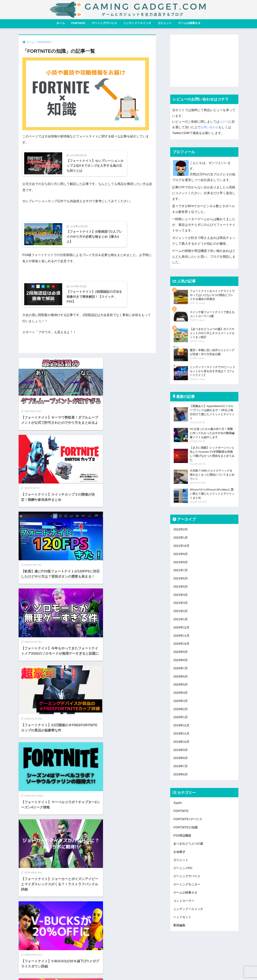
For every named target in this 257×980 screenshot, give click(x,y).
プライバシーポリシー (152, 969)
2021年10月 (182, 547)
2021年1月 (181, 622)
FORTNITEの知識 (186, 834)
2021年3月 (181, 606)
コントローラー (184, 909)
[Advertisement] (204, 61)
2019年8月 (181, 764)
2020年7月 (181, 672)
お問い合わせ (210, 127)
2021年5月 (181, 589)
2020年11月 (182, 639)
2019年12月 (182, 731)
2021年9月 (181, 556)
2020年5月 (181, 689)
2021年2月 (181, 614)
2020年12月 (182, 630)
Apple (178, 809)
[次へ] (110, 889)
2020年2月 (181, 714)
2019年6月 (181, 781)
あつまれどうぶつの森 (189, 851)
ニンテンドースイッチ (137, 23)
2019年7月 (181, 772)
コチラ (224, 122)
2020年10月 (182, 647)
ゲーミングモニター (188, 893)
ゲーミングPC (183, 876)
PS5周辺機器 (183, 842)
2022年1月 (181, 539)
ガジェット (165, 23)
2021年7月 (181, 572)
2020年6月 (181, 681)
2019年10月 (182, 747)
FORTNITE (78, 23)
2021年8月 (181, 564)
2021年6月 (181, 581)
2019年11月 (182, 739)
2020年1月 (181, 722)
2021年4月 (181, 597)
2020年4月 (181, 697)
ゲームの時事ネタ (189, 23)
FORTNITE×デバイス (188, 826)
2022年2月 (181, 531)
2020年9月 (181, 655)
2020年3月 (181, 706)
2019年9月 (181, 756)
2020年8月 (181, 664)
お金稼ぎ (180, 859)
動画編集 (180, 934)
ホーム (61, 23)
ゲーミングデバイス (104, 23)
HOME (128, 961)
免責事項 (109, 969)
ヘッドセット (183, 926)
